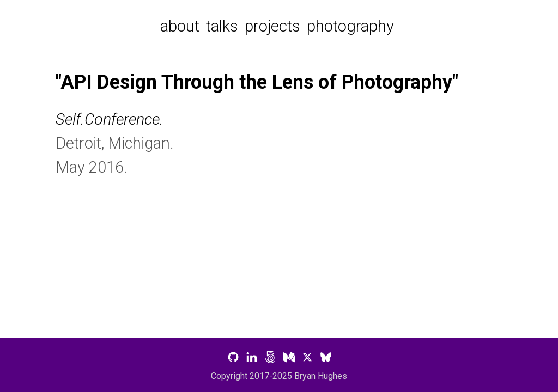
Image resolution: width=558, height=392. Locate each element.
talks (222, 26)
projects (272, 26)
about (180, 26)
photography (350, 26)
